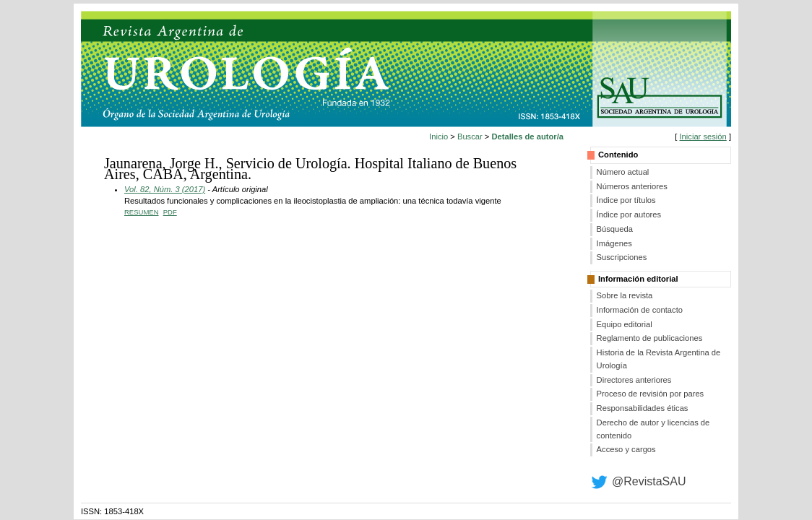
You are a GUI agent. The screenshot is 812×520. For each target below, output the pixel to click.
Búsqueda (615, 229)
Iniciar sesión (703, 136)
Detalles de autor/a (528, 136)
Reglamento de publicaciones (650, 338)
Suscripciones (622, 257)
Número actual (623, 172)
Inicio (439, 136)
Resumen (142, 212)
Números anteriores (632, 186)
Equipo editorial (625, 324)
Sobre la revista (625, 295)
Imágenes (614, 243)
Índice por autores (629, 214)
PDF (170, 212)
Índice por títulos (626, 200)
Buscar (470, 136)
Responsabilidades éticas (643, 408)
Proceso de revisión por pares (651, 394)
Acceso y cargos (626, 449)
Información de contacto (640, 310)
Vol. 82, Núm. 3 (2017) (165, 189)
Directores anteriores (634, 380)
